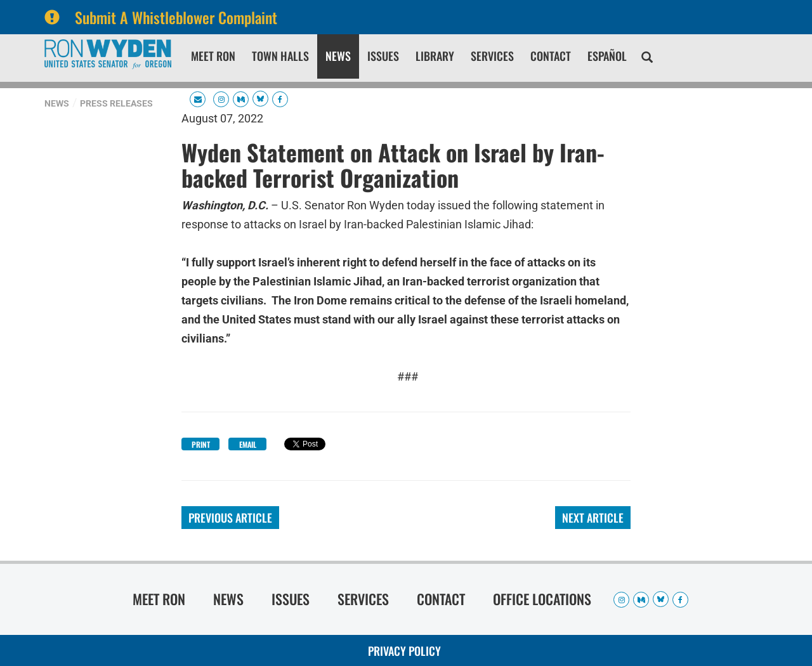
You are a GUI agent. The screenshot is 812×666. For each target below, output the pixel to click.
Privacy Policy (404, 651)
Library (435, 56)
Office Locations (542, 599)
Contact (551, 56)
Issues (383, 56)
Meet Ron (213, 56)
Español (607, 56)
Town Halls (280, 56)
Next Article (593, 518)
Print (201, 444)
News (338, 56)
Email (248, 444)
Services (492, 56)
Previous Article (230, 518)
